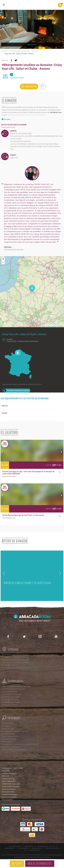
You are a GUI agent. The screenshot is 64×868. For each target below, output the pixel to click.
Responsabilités (10, 848)
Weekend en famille (9, 739)
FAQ (25, 850)
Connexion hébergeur (9, 794)
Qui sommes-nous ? (15, 846)
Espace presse (29, 846)
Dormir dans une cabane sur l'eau (14, 689)
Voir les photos (32, 45)
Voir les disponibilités (40, 863)
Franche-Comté (7, 723)
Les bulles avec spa (8, 734)
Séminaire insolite (8, 792)
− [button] (3, 263)
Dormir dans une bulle (10, 692)
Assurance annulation (9, 797)
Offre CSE (5, 776)
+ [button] (3, 259)
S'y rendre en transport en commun (18, 391)
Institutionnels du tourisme (11, 784)
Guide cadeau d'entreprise (11, 747)
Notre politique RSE (9, 781)
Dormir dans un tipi (8, 705)
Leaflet (43, 326)
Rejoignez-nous (37, 848)
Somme (35, 51)
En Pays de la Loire (8, 665)
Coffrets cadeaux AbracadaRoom (14, 750)
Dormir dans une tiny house (11, 694)
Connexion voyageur (52, 848)
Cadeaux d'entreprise (9, 773)
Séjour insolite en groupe (10, 787)
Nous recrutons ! (8, 800)
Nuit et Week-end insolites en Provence (16, 663)
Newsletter (6, 771)
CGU (53, 846)
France (4, 51)
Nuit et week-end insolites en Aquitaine (15, 655)
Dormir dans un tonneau (10, 702)
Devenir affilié (23, 848)
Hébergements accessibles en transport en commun (20, 744)
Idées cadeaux (7, 742)
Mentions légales (43, 846)
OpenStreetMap (52, 326)
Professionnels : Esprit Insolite (12, 768)
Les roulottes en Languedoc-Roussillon (15, 731)
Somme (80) (12, 341)
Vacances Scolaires (9, 789)
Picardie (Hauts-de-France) (19, 51)
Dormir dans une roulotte (11, 697)
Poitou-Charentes (8, 729)
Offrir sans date (31, 87)
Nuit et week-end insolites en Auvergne (15, 660)
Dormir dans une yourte (10, 700)
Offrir (19, 863)
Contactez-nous (35, 850)
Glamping (5, 726)
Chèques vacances (8, 779)
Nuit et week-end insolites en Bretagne (15, 657)
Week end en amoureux (10, 736)
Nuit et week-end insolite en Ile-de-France (17, 668)
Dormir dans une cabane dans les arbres (16, 686)
